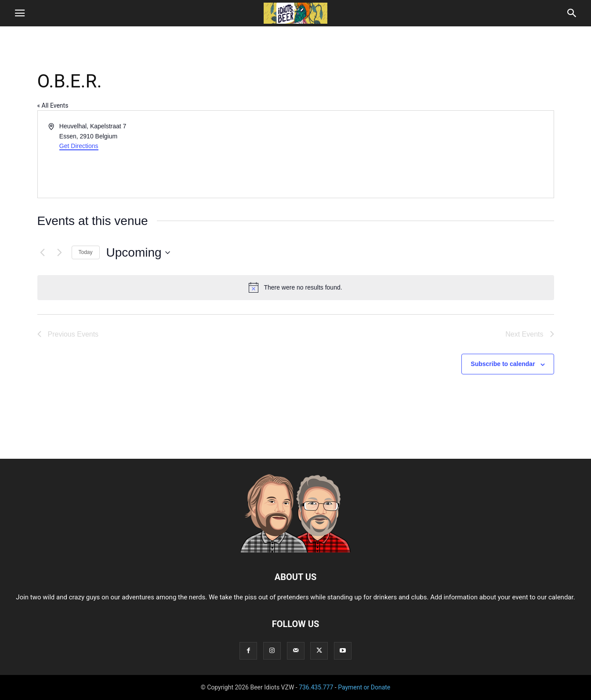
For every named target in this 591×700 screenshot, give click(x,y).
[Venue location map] (424, 154)
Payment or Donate (364, 687)
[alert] (296, 287)
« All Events (53, 105)
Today (86, 252)
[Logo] (296, 550)
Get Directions (79, 146)
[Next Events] (60, 253)
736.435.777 (316, 687)
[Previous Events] (43, 253)
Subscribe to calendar (503, 364)
